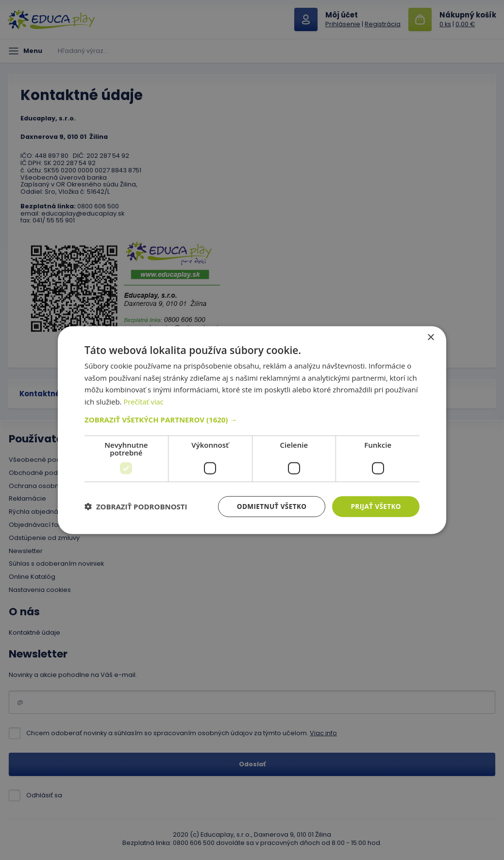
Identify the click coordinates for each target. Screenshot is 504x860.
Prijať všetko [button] (375, 506)
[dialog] (252, 430)
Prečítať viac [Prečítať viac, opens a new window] (144, 401)
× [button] (430, 337)
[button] (252, 419)
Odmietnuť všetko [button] (269, 506)
